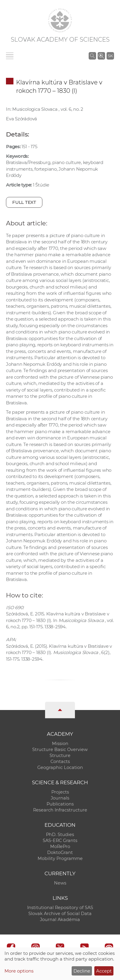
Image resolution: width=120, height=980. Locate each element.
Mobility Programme (60, 858)
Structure (60, 756)
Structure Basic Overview (60, 750)
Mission (60, 744)
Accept (104, 971)
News (60, 883)
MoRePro (60, 846)
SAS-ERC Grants (60, 841)
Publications (60, 804)
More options (19, 971)
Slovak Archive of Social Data (60, 914)
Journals (60, 798)
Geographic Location (60, 767)
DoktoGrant (60, 852)
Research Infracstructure (60, 810)
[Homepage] (60, 20)
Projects (60, 792)
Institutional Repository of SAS (60, 908)
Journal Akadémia (60, 920)
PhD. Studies (60, 835)
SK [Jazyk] (110, 56)
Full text (24, 202)
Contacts (60, 761)
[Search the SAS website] (92, 56)
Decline (82, 971)
